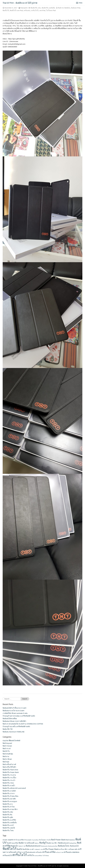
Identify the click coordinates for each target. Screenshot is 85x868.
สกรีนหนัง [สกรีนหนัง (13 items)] (39, 852)
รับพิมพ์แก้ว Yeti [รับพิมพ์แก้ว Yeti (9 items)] (39, 849)
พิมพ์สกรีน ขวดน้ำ (9, 786)
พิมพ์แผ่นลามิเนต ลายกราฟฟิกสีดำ (14, 721)
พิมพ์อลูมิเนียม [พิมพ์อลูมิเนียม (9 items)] (73, 843)
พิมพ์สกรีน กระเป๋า (9, 780)
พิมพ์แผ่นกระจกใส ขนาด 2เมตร (14, 711)
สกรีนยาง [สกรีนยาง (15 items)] (20, 852)
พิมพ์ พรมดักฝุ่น (8, 754)
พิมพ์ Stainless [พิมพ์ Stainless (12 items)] (70, 840)
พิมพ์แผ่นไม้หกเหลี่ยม (10, 719)
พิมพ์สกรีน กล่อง (8, 783)
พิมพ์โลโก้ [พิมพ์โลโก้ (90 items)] (10, 849)
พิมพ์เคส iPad (76, 8)
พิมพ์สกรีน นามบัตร (9, 791)
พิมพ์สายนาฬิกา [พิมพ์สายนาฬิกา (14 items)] (52, 843)
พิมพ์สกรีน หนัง (36, 8)
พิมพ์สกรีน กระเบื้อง (9, 778)
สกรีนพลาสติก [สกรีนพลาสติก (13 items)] (73, 849)
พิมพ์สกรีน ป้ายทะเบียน (10, 796)
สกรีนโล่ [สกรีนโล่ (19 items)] (31, 855)
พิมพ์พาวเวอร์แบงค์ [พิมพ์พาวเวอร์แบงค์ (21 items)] (26, 843)
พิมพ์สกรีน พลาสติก (9, 799)
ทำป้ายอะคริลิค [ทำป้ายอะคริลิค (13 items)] (19, 840)
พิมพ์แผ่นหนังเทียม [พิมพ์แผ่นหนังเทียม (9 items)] (53, 846)
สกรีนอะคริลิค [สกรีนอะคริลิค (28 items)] (49, 852)
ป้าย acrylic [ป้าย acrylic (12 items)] (28, 840)
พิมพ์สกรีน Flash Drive (10, 770)
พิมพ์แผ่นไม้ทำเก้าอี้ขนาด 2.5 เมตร (14, 708)
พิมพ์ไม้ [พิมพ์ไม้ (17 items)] (20, 849)
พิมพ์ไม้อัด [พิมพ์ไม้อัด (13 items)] (26, 849)
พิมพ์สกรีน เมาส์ (8, 825)
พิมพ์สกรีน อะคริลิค (9, 820)
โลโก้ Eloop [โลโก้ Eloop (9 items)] (46, 856)
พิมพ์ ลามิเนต (7, 759)
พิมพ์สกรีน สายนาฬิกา (10, 809)
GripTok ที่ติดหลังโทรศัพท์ (11, 741)
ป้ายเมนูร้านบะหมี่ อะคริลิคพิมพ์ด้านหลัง (16, 726)
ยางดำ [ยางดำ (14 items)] (32, 849)
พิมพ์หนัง (67, 8)
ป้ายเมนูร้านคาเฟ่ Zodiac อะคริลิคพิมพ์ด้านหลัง (19, 716)
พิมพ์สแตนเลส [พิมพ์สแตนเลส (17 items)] (64, 843)
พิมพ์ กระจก (7, 749)
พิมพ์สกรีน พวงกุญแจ (10, 801)
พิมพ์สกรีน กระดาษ (9, 775)
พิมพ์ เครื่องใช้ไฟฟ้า (9, 767)
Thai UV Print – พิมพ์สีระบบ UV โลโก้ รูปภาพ (20, 3)
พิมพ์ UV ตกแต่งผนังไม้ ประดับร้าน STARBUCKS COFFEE (23, 724)
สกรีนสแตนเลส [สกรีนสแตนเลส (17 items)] (29, 852)
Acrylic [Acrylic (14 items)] (5, 840)
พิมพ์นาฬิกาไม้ (8, 729)
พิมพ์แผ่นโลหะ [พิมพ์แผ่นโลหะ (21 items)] (64, 846)
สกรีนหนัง (27, 10)
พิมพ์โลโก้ (6, 10)
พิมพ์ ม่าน (6, 756)
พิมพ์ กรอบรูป (7, 746)
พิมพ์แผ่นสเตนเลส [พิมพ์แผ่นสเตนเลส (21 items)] (33, 846)
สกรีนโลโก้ (35, 10)
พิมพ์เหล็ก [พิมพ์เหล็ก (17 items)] (15, 846)
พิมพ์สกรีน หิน (7, 815)
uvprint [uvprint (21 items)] (11, 840)
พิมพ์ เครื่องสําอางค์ (9, 764)
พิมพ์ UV (61, 8)
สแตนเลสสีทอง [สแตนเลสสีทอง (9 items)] (38, 856)
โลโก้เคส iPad (51, 10)
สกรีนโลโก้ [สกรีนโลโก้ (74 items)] (20, 855)
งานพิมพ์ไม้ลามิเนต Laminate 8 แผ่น (15, 713)
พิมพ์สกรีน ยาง (8, 804)
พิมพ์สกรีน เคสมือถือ (48, 8)
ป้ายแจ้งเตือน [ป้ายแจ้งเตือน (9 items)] (35, 840)
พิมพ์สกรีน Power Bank (11, 772)
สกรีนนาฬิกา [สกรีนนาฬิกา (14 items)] (64, 849)
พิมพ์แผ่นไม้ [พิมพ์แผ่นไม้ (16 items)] (74, 846)
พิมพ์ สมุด (6, 762)
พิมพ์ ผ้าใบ (6, 751)
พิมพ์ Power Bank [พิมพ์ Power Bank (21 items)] (58, 840)
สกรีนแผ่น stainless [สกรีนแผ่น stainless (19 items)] (71, 852)
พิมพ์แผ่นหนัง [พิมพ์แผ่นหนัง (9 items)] (44, 846)
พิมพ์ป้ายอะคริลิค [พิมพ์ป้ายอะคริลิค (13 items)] (13, 843)
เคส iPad (42, 10)
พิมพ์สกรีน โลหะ (8, 831)
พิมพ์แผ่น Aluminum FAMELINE (14, 732)
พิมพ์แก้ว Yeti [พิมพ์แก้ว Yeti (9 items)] (22, 846)
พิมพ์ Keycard (7, 743)
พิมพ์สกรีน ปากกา (9, 793)
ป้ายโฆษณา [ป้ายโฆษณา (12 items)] (43, 840)
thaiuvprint (24, 8)
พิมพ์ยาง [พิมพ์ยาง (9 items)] (37, 843)
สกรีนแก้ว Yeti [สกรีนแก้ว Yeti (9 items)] (60, 852)
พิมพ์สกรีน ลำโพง (9, 807)
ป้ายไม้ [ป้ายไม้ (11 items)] (49, 840)
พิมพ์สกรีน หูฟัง (8, 817)
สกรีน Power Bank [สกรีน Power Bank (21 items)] (51, 849)
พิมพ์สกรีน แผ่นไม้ (9, 828)
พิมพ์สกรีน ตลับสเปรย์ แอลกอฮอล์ (14, 788)
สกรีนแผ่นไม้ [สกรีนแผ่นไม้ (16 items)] (7, 855)
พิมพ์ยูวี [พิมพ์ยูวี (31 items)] (43, 843)
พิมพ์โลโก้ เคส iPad (16, 10)
